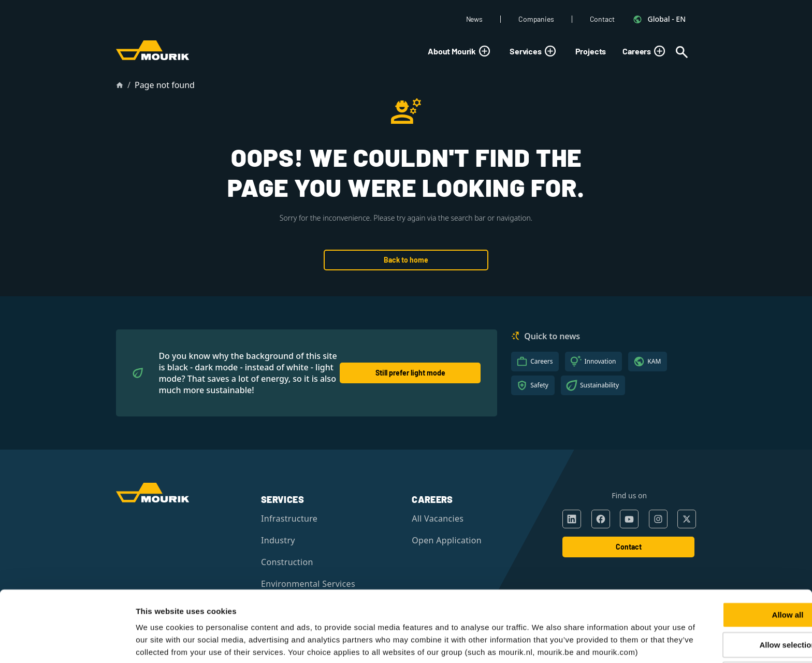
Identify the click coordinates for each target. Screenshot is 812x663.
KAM (654, 361)
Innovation (600, 361)
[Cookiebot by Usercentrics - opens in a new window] (67, 643)
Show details (545, 643)
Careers (645, 51)
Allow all (726, 559)
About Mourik (460, 51)
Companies (536, 19)
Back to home (406, 260)
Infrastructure (289, 518)
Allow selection (725, 589)
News (474, 19)
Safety (539, 385)
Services (534, 51)
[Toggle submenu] (484, 51)
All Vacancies (438, 518)
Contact (602, 19)
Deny (726, 619)
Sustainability (599, 385)
